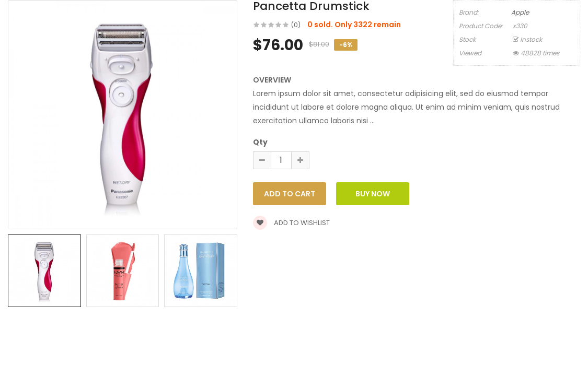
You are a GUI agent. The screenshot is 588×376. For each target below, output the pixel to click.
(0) (296, 25)
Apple (520, 12)
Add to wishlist (291, 223)
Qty (260, 142)
